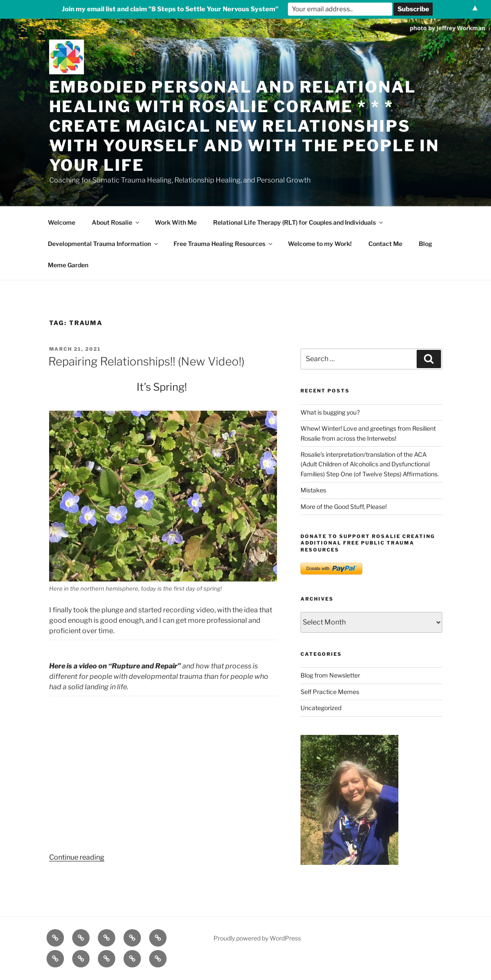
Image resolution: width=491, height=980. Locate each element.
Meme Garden (68, 265)
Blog (426, 244)
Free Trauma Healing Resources (224, 244)
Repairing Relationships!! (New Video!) (146, 361)
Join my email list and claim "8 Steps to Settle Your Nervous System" (170, 9)
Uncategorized (321, 708)
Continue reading (77, 857)
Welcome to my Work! (320, 244)
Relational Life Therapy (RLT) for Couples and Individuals (299, 222)
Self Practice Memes (330, 692)
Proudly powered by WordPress (257, 938)
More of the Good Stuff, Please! (344, 507)
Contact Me (385, 244)
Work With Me (176, 222)
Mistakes (313, 490)
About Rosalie (116, 222)
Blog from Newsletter (330, 675)
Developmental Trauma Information (104, 244)
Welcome (62, 222)
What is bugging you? (330, 412)
